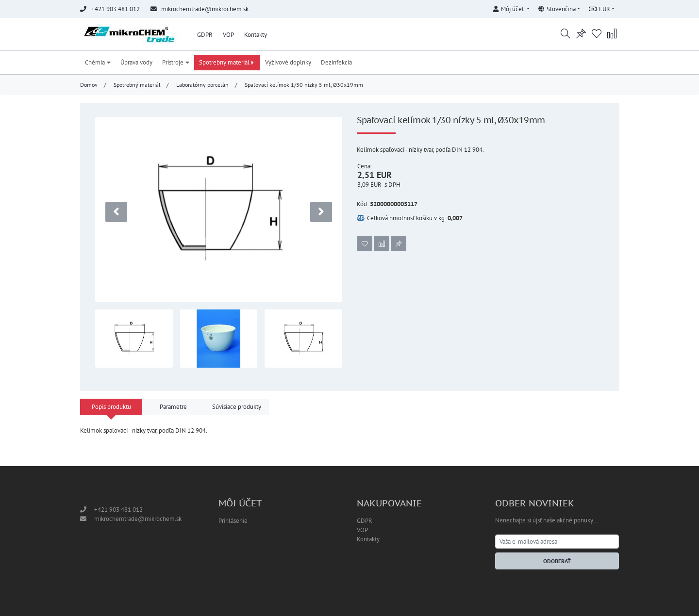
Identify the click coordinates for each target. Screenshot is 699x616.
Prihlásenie (233, 521)
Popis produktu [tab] (111, 407)
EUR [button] (599, 9)
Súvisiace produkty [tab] (237, 407)
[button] (511, 8)
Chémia (98, 62)
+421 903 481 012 (118, 510)
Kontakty (256, 35)
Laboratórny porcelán (202, 85)
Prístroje (176, 62)
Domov (89, 85)
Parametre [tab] (173, 407)
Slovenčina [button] (557, 9)
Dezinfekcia (336, 62)
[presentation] (116, 212)
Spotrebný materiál (227, 62)
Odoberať (557, 561)
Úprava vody (136, 62)
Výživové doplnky (288, 62)
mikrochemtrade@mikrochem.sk (205, 9)
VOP (228, 35)
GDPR (205, 35)
